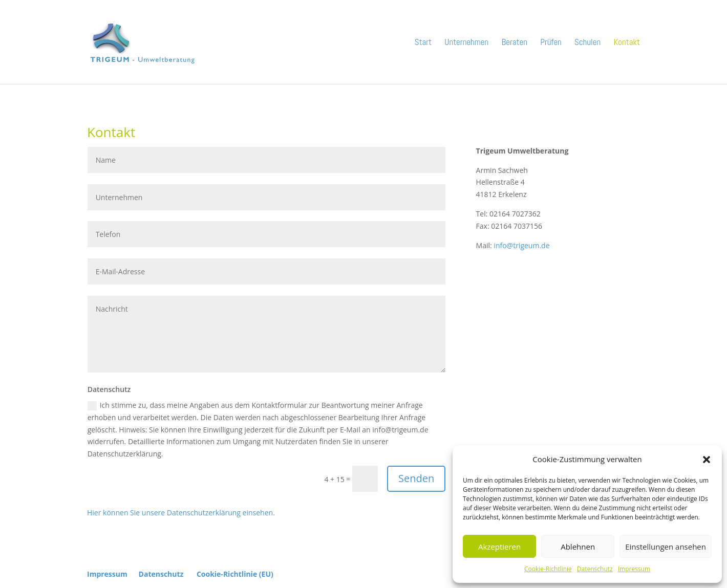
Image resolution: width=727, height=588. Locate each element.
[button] (707, 460)
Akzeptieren (499, 547)
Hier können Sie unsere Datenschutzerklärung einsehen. (181, 513)
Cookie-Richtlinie (548, 569)
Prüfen (551, 43)
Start (423, 43)
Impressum (634, 569)
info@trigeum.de (521, 245)
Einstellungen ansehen (666, 547)
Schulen (587, 43)
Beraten (515, 43)
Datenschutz (595, 569)
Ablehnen (578, 547)
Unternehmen (466, 43)
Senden (416, 478)
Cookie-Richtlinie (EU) (235, 574)
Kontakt (627, 43)
